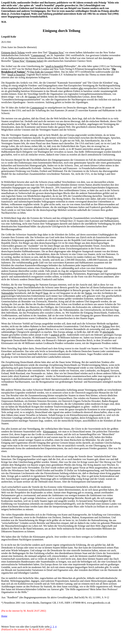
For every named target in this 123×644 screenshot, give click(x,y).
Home (4, 616)
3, (54, 627)
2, (51, 627)
